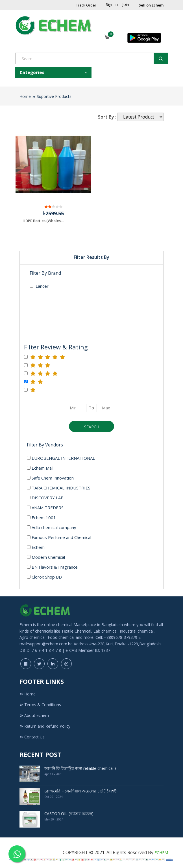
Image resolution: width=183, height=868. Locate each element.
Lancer (39, 286)
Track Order (86, 5)
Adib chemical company (52, 527)
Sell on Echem (151, 5)
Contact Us (32, 737)
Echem (36, 547)
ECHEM (161, 853)
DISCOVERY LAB (45, 498)
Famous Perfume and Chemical (59, 537)
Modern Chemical (46, 557)
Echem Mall (40, 468)
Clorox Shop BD (44, 577)
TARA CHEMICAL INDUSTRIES (59, 488)
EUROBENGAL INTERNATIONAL (61, 458)
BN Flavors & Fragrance (52, 567)
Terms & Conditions (40, 705)
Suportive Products (54, 96)
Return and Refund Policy (45, 726)
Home (25, 96)
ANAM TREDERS (45, 508)
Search (92, 427)
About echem (34, 715)
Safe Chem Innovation (50, 478)
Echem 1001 (41, 517)
